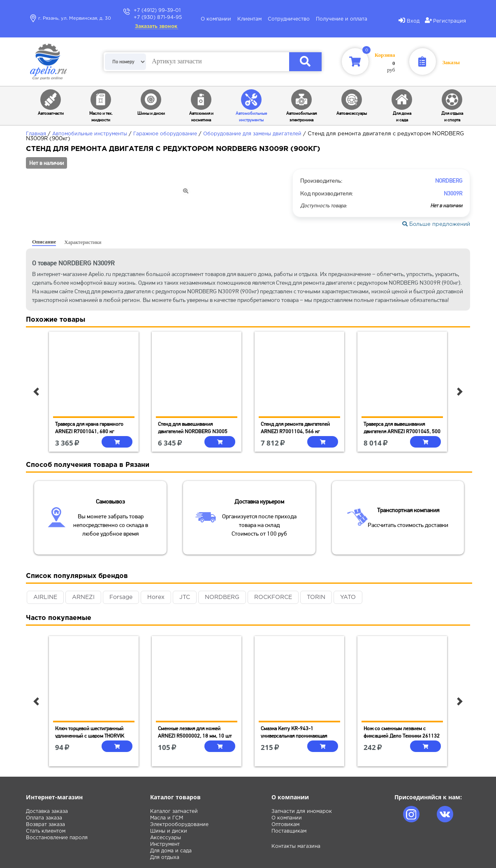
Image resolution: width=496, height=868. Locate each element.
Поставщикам (289, 831)
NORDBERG (222, 597)
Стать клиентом (46, 831)
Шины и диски (169, 831)
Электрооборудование (179, 825)
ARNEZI (83, 597)
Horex (156, 597)
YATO (348, 597)
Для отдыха (165, 858)
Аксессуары (166, 838)
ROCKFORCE (273, 597)
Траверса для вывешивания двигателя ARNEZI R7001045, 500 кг (402, 431)
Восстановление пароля (57, 838)
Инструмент (165, 844)
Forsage (121, 597)
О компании (216, 19)
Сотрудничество (289, 19)
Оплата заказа (44, 818)
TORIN (316, 597)
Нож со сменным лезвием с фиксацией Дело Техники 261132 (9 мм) (402, 736)
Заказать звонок (156, 27)
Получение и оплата (342, 19)
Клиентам (249, 19)
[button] (36, 392)
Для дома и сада (171, 851)
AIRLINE (45, 597)
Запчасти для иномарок (302, 811)
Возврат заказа (45, 825)
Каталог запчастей (174, 811)
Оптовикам (285, 825)
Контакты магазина (296, 846)
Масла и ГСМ (167, 818)
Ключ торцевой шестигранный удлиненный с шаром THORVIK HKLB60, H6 (90, 736)
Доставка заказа (47, 811)
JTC (185, 597)
